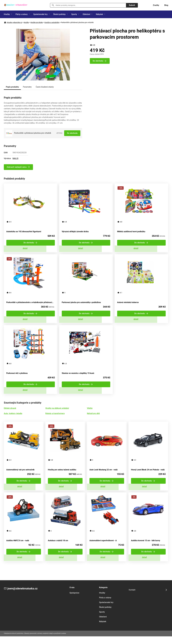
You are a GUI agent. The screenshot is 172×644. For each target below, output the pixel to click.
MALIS (15, 158)
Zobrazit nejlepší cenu (17, 167)
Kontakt (132, 597)
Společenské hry (40, 14)
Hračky (7, 14)
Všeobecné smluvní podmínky (13, 641)
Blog (166, 5)
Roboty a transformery (55, 418)
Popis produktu (12, 87)
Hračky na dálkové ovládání (57, 413)
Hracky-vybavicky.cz (14, 22)
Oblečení (86, 14)
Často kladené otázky (45, 87)
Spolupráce (74, 600)
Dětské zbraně (10, 413)
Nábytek (99, 14)
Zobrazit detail (31, 249)
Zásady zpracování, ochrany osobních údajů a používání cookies (45, 641)
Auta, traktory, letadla (13, 418)
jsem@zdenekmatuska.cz (24, 596)
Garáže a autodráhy (52, 22)
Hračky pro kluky (37, 22)
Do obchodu (72, 133)
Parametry (27, 87)
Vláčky (90, 413)
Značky (156, 5)
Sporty (74, 14)
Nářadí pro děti (93, 418)
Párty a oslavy (22, 14)
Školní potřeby (59, 14)
